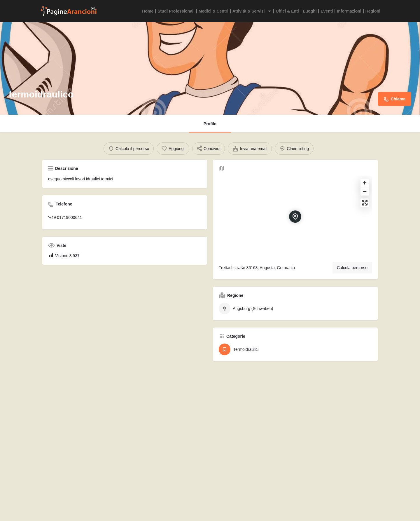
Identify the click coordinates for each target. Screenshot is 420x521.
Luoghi (310, 11)
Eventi (327, 11)
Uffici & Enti (287, 11)
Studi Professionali (176, 11)
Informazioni (349, 11)
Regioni (373, 11)
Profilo (210, 124)
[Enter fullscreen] (365, 208)
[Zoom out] (365, 197)
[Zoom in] (365, 188)
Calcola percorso (352, 273)
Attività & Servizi (252, 11)
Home (148, 11)
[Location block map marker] (295, 222)
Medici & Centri (213, 11)
